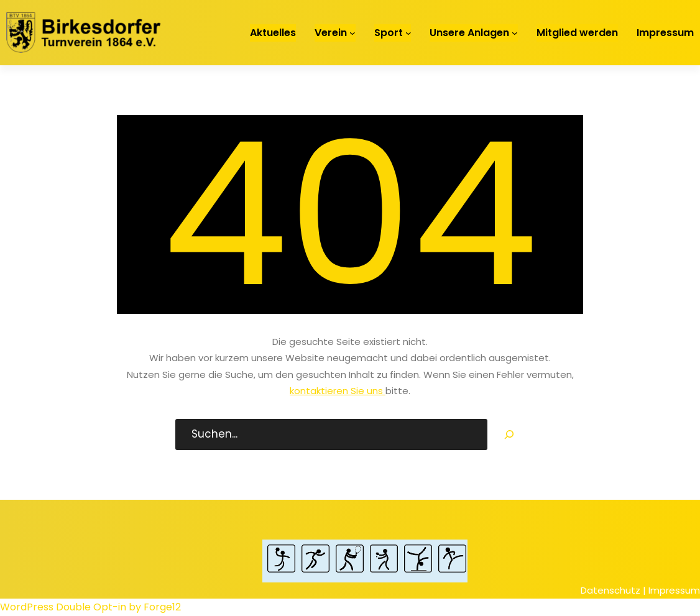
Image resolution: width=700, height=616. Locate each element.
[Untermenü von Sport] (408, 33)
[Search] (509, 434)
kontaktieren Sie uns (338, 391)
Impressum (674, 590)
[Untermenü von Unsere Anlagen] (515, 33)
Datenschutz (610, 590)
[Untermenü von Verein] (352, 33)
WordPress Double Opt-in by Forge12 (90, 607)
